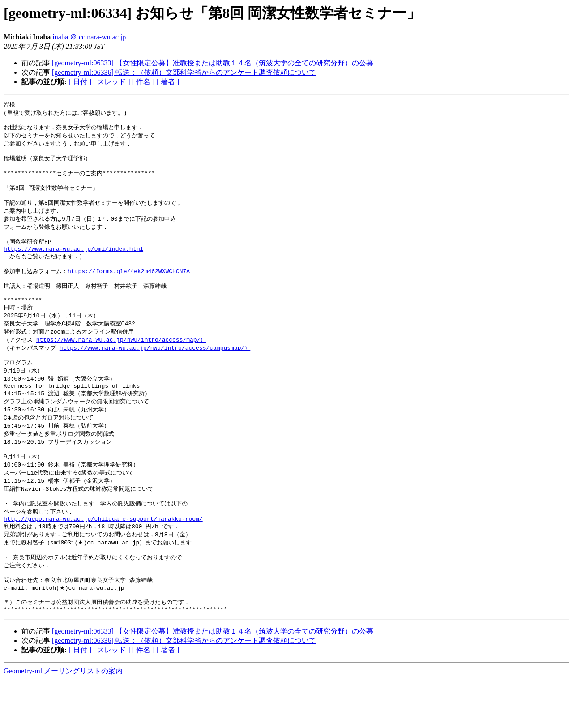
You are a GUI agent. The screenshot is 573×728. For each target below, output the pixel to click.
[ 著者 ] (168, 82)
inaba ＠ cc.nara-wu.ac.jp (89, 37)
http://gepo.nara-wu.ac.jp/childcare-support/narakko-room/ (103, 557)
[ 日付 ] (80, 82)
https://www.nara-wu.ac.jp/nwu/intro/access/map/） (121, 364)
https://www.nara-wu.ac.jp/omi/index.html (73, 264)
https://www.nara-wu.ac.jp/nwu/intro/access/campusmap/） (155, 372)
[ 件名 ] (143, 82)
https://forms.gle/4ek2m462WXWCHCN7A (129, 288)
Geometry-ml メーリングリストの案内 (63, 719)
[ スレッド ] (112, 82)
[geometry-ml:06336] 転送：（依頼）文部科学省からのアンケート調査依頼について (184, 72)
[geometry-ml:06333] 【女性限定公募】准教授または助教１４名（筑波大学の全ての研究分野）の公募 (213, 63)
